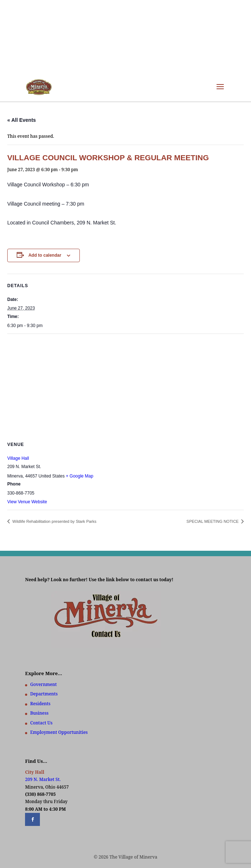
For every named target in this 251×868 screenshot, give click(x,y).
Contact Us (41, 723)
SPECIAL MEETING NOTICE (213, 521)
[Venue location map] (126, 386)
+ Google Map (79, 476)
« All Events (22, 120)
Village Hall (18, 458)
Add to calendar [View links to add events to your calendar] (45, 255)
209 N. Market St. (43, 779)
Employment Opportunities (59, 732)
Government (43, 684)
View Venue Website (27, 502)
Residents (40, 704)
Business (39, 713)
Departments (44, 694)
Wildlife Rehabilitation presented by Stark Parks (54, 521)
